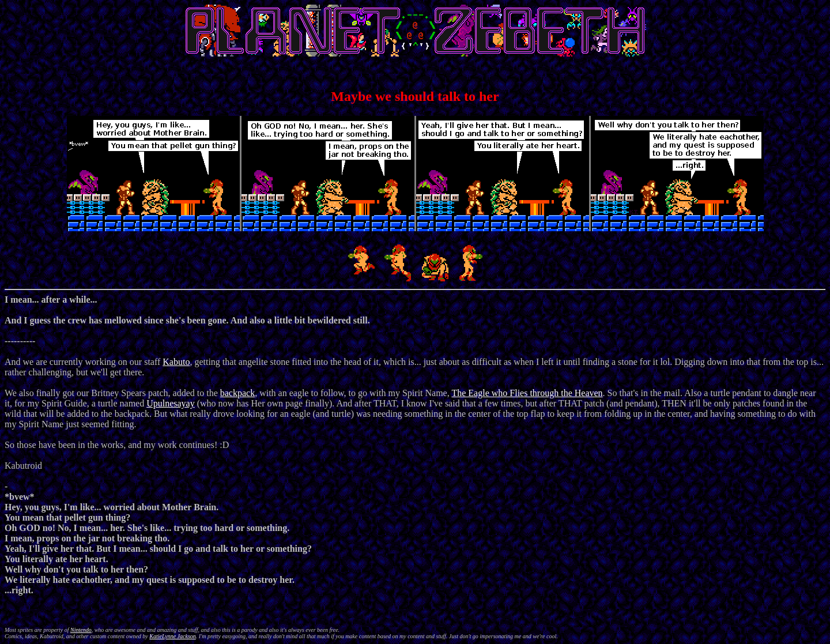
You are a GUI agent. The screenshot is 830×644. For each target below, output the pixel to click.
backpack (237, 393)
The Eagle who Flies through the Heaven (527, 393)
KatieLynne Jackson (173, 636)
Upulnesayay (171, 403)
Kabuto (176, 362)
